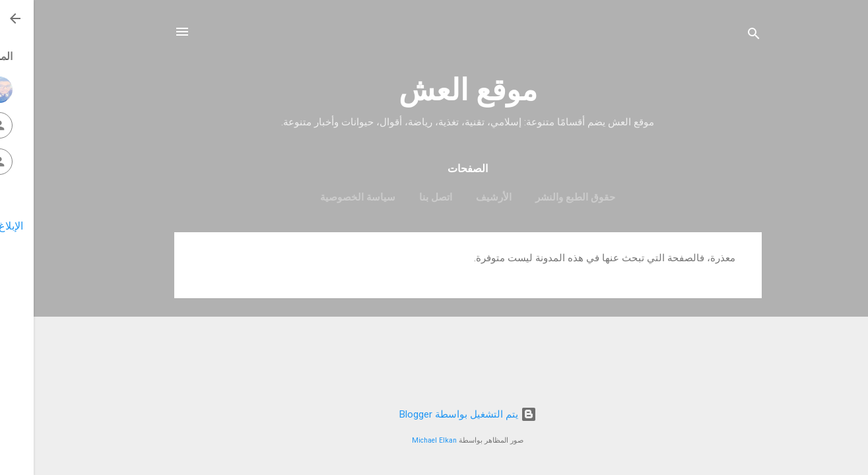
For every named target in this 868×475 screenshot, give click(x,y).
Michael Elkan (401, 440)
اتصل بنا (402, 197)
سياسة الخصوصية (324, 197)
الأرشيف (460, 197)
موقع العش (434, 90)
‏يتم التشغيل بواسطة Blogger (434, 414)
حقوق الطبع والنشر (542, 197)
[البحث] (720, 36)
